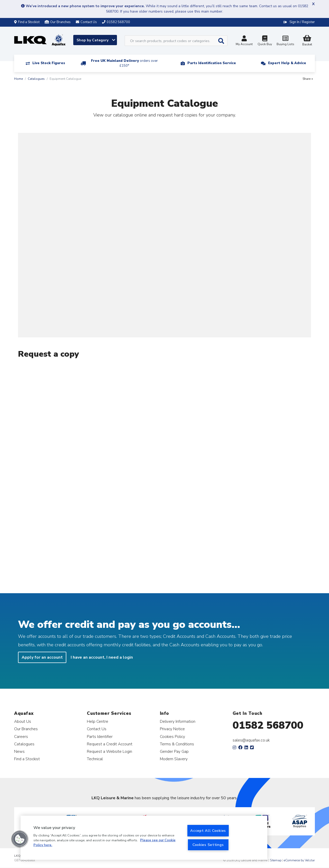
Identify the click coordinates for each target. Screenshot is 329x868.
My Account (244, 41)
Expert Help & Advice (287, 63)
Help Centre (98, 721)
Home (19, 79)
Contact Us (97, 729)
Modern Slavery (174, 759)
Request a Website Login (109, 751)
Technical (95, 759)
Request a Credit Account (110, 744)
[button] (20, 839)
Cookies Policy (172, 737)
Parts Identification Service (212, 63)
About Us (23, 721)
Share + (308, 79)
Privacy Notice (172, 729)
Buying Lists (285, 41)
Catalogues (36, 79)
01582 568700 (268, 725)
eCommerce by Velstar (299, 860)
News (19, 751)
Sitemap (276, 860)
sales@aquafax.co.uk (251, 740)
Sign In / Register (302, 22)
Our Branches (58, 22)
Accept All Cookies (208, 831)
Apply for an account (42, 657)
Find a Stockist (27, 22)
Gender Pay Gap (174, 751)
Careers (21, 737)
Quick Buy (265, 41)
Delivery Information (178, 721)
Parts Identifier (100, 737)
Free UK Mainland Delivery (124, 63)
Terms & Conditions (177, 744)
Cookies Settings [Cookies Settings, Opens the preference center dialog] (208, 845)
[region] (144, 838)
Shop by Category (96, 40)
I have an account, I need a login (102, 657)
